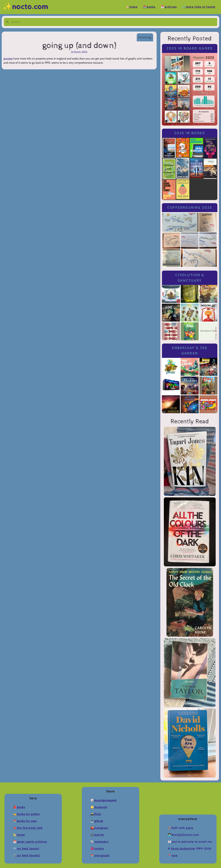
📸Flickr (96, 814)
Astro (190, 828)
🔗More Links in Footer (199, 7)
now (175, 855)
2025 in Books (190, 133)
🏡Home (132, 7)
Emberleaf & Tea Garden (190, 351)
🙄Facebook (99, 807)
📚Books (149, 7)
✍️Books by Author (27, 814)
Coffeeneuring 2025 (190, 208)
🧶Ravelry (97, 849)
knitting (145, 37)
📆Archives (169, 7)
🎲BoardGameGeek (104, 800)
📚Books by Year (25, 821)
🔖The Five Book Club (28, 828)
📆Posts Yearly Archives (30, 842)
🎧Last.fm (97, 835)
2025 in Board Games (190, 48)
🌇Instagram (99, 828)
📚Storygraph (100, 855)
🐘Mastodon (99, 842)
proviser (8, 59)
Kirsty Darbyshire (183, 849)
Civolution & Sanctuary (190, 278)
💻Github (97, 821)
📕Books (19, 807)
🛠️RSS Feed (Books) (27, 855)
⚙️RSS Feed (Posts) (26, 849)
